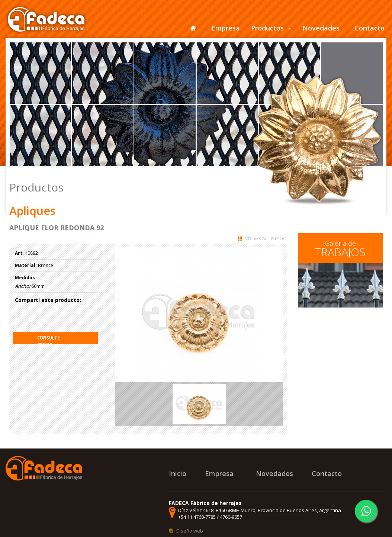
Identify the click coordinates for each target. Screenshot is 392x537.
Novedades (321, 28)
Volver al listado (266, 239)
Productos (267, 28)
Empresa (226, 28)
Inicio (178, 473)
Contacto (369, 28)
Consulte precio (48, 339)
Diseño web (190, 531)
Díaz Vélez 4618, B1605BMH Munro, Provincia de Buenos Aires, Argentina (260, 510)
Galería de (340, 249)
